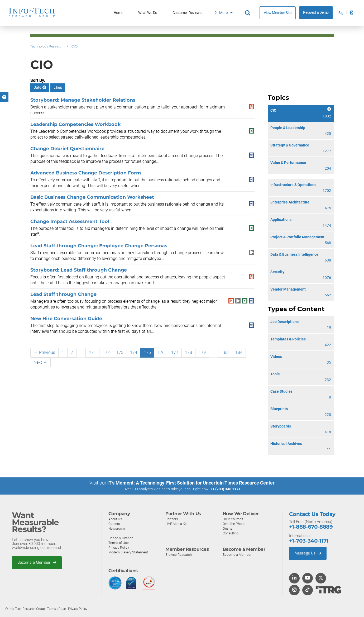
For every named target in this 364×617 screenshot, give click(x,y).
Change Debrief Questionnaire (67, 148)
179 (202, 352)
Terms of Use (119, 542)
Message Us (308, 553)
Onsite (227, 528)
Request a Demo (316, 13)
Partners (172, 519)
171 (92, 352)
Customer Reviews (187, 13)
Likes (58, 87)
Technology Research (47, 46)
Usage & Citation (121, 538)
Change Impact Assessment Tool (70, 221)
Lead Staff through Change (63, 294)
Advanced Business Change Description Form (86, 173)
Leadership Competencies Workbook (76, 124)
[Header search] (248, 13)
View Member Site (278, 13)
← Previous (44, 352)
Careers (114, 523)
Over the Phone (234, 523)
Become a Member (37, 563)
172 (106, 352)
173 (120, 352)
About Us (115, 519)
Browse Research (179, 554)
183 (225, 352)
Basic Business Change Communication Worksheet (92, 197)
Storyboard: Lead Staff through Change (79, 270)
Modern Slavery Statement (128, 552)
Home (118, 13)
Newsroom (117, 528)
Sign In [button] (346, 13)
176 (161, 352)
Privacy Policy (119, 547)
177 (175, 352)
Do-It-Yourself (233, 519)
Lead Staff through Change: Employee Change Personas (99, 246)
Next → (40, 362)
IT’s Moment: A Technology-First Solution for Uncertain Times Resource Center (191, 483)
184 (239, 352)
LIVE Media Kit (176, 523)
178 (188, 352)
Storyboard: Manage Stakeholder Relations (83, 100)
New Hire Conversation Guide (66, 318)
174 (134, 352)
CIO (75, 46)
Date (40, 87)
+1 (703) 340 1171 (225, 489)
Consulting (231, 533)
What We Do (148, 13)
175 (147, 352)
